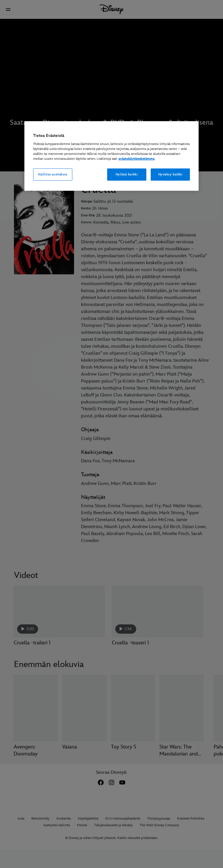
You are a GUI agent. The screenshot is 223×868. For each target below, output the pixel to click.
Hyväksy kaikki (170, 174)
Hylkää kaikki (127, 174)
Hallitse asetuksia (53, 174)
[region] (111, 156)
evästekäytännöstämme (136, 159)
